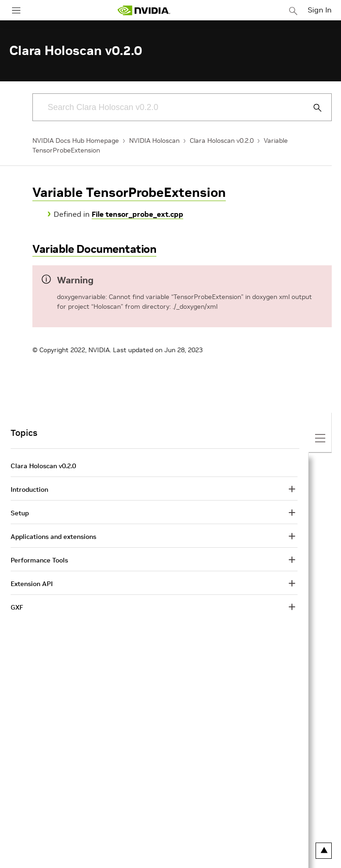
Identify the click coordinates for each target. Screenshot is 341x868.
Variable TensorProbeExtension (129, 193)
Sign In (320, 10)
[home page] (144, 10)
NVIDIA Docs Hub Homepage (76, 141)
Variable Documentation (94, 249)
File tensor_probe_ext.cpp (137, 214)
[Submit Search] (312, 108)
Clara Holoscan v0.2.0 (222, 141)
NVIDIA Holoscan (154, 141)
